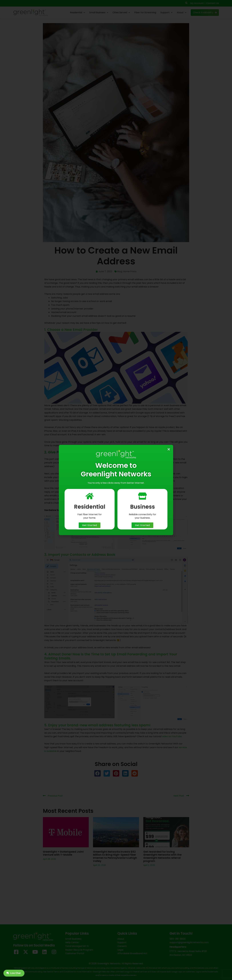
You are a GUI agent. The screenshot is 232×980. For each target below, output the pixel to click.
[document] (116, 490)
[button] (169, 449)
